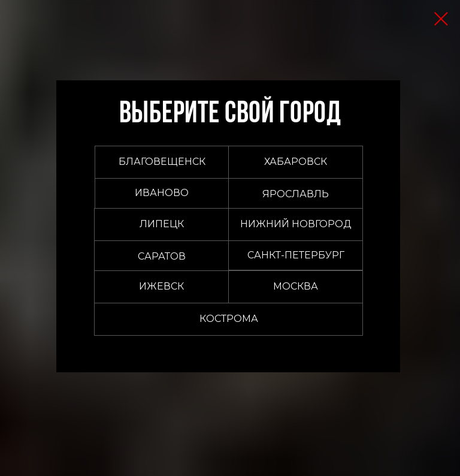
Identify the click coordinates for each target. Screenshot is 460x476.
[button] (296, 287)
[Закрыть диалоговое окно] (441, 19)
